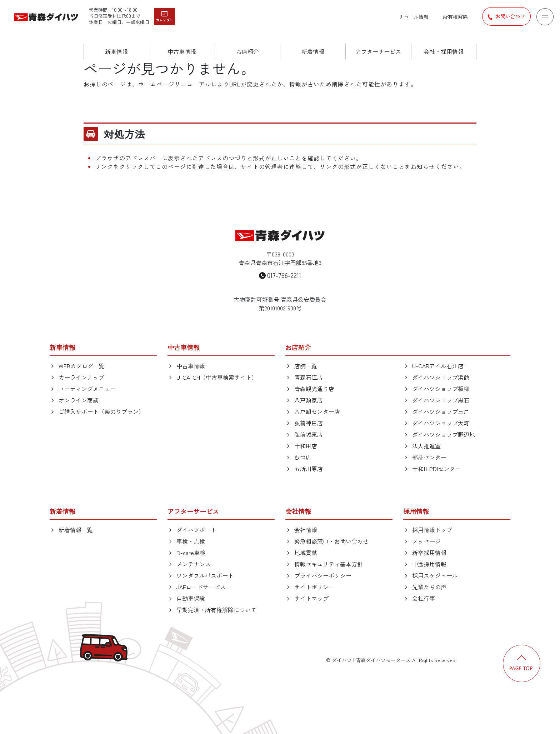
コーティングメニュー (87, 389)
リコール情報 (414, 17)
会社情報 (306, 530)
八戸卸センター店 (317, 411)
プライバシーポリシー (323, 575)
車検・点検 (191, 541)
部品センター (429, 457)
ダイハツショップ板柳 (441, 389)
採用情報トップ (432, 530)
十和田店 (306, 446)
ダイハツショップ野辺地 (444, 434)
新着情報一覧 (76, 530)
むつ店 (303, 457)
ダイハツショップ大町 (441, 423)
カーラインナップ (81, 377)
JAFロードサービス (201, 587)
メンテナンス (194, 564)
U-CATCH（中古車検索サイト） (217, 377)
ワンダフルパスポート (205, 575)
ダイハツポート (196, 530)
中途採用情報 (429, 564)
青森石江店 (309, 377)
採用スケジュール (435, 575)
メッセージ (426, 541)
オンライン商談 (79, 400)
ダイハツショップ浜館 (441, 377)
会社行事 (424, 598)
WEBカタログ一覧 (82, 366)
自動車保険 (191, 598)
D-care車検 (191, 553)
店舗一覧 (306, 366)
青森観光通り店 (314, 389)
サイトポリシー (314, 587)
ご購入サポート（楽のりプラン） (101, 411)
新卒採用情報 (429, 553)
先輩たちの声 (429, 587)
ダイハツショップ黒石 (441, 400)
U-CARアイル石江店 (438, 366)
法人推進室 (426, 446)
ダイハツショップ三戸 (441, 411)
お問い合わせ (506, 16)
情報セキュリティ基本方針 (329, 564)
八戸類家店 (309, 400)
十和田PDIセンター (436, 469)
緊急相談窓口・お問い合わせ (331, 541)
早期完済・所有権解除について (216, 610)
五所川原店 (309, 469)
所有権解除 (455, 17)
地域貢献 (306, 553)
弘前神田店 (309, 423)
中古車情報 (191, 366)
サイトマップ (311, 598)
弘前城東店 (309, 434)
